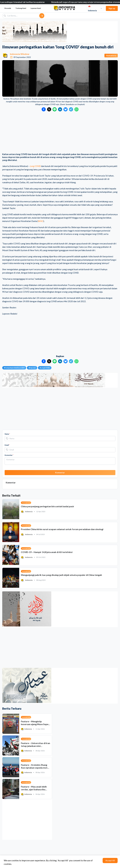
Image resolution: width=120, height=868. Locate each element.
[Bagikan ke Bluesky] (66, 109)
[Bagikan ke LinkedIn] (60, 109)
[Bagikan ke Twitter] (49, 109)
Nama (7, 434)
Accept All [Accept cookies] (110, 860)
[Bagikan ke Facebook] (44, 109)
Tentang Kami (21, 8)
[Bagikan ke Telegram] (71, 109)
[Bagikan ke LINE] (55, 109)
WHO (41, 221)
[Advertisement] (60, 132)
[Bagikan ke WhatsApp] (76, 109)
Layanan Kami (36, 8)
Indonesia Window (20, 54)
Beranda (8, 8)
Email (7, 445)
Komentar (9, 455)
